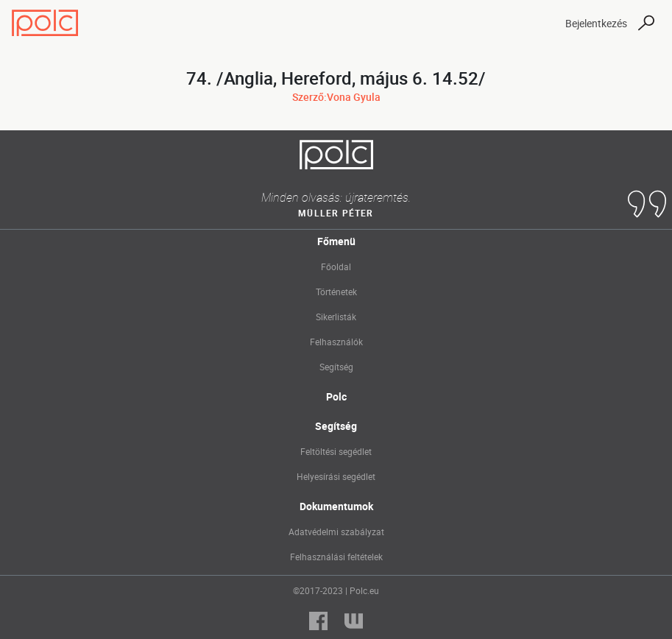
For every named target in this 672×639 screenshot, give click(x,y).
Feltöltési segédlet (336, 451)
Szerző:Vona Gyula (336, 97)
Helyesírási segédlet (336, 476)
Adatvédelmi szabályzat (336, 532)
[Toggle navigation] (541, 23)
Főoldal (336, 266)
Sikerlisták (336, 317)
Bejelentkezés (596, 23)
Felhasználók (336, 342)
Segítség (336, 367)
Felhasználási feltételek (336, 557)
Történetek (336, 292)
